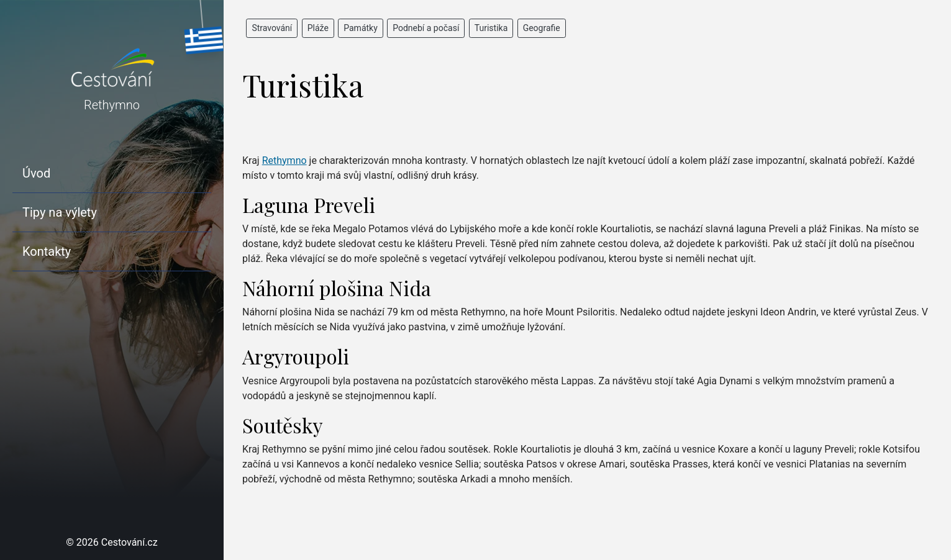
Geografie (542, 28)
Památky (361, 28)
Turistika (491, 28)
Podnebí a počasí (426, 28)
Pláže (318, 28)
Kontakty (47, 251)
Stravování (272, 28)
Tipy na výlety (60, 212)
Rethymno (284, 160)
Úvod (36, 173)
